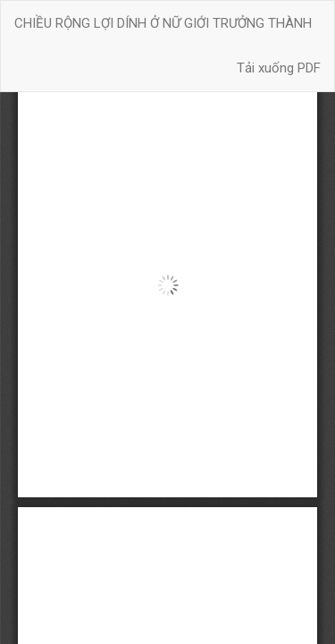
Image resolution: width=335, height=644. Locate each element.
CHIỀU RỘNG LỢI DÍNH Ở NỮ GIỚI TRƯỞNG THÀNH (163, 23)
